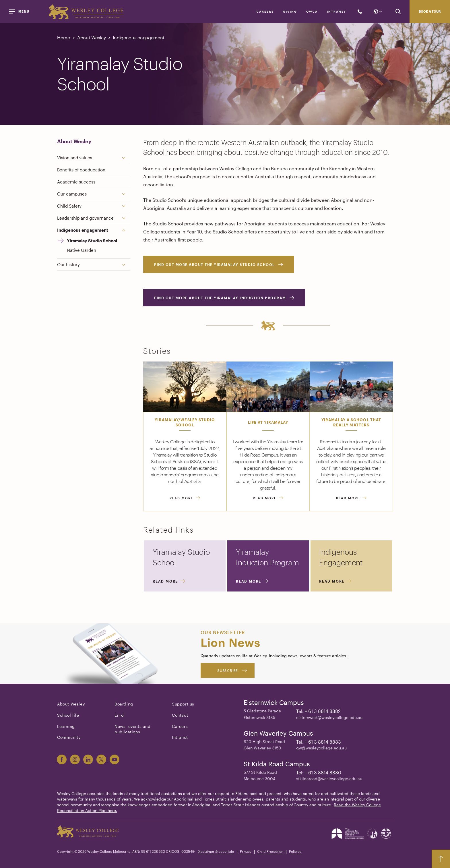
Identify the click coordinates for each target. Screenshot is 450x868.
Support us (183, 704)
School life (68, 715)
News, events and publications (133, 729)
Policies (295, 851)
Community (69, 737)
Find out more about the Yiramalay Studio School (215, 264)
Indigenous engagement (83, 230)
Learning (66, 726)
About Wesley (74, 141)
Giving (290, 11)
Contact (180, 715)
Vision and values (75, 158)
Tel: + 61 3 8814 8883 (319, 742)
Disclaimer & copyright (216, 851)
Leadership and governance (85, 218)
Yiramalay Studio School (92, 241)
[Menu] (20, 11)
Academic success (76, 182)
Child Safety (69, 206)
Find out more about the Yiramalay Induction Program (220, 298)
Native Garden (82, 250)
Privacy (246, 851)
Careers (265, 11)
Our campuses (72, 194)
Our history (68, 264)
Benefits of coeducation (81, 170)
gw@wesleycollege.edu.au (321, 748)
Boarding (124, 704)
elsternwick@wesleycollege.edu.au (329, 717)
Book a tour (430, 11)
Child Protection (270, 851)
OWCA (312, 11)
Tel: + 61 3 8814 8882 (318, 711)
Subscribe (227, 670)
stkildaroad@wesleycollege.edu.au (329, 779)
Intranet (336, 11)
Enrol (120, 715)
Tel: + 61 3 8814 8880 (319, 773)
